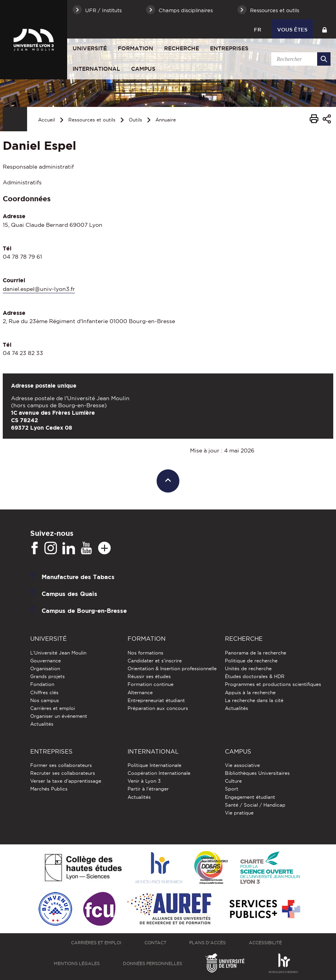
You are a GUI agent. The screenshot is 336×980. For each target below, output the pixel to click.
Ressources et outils (92, 120)
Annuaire (166, 120)
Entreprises (229, 48)
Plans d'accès (207, 943)
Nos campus (45, 700)
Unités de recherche (248, 668)
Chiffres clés (44, 692)
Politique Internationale (154, 765)
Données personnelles (152, 963)
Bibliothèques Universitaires (257, 773)
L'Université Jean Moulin (58, 653)
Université (90, 48)
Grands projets (47, 676)
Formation (135, 48)
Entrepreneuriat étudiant (156, 700)
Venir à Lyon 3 (144, 781)
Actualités (42, 724)
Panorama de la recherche (256, 653)
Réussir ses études (149, 676)
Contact (155, 943)
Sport (232, 789)
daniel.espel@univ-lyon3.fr (39, 289)
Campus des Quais (69, 594)
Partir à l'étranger (148, 789)
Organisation (45, 668)
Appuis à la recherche (250, 692)
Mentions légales (77, 963)
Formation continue (151, 684)
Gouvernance (46, 661)
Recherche (182, 48)
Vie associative (242, 765)
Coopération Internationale (159, 773)
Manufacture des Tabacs (78, 577)
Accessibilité (265, 943)
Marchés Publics (49, 789)
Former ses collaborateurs (61, 765)
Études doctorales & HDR (255, 676)
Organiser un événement (59, 716)
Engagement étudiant (250, 797)
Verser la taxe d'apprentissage (66, 781)
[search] (299, 59)
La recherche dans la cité (254, 700)
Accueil (47, 120)
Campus (143, 69)
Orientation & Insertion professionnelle (172, 668)
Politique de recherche (251, 661)
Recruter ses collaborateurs (63, 773)
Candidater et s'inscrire (155, 661)
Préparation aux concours (158, 708)
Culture (233, 781)
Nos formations (145, 653)
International (96, 69)
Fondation (42, 684)
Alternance (140, 692)
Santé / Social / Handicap (255, 805)
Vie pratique (239, 813)
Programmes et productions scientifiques (273, 684)
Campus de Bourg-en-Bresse (84, 611)
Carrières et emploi (53, 708)
